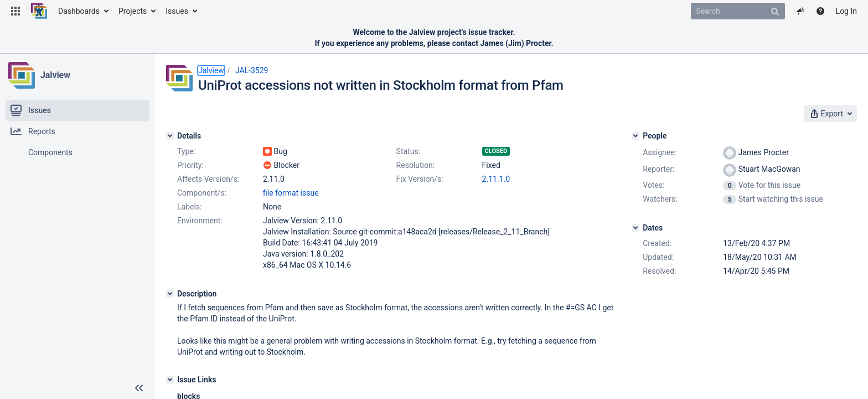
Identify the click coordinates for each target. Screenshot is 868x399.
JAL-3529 (252, 70)
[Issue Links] (170, 380)
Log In (846, 11)
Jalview (55, 75)
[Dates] (635, 228)
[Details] (170, 136)
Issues (177, 11)
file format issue (291, 193)
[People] (635, 136)
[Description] (170, 294)
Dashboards (79, 11)
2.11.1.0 (496, 179)
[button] (15, 11)
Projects (133, 11)
